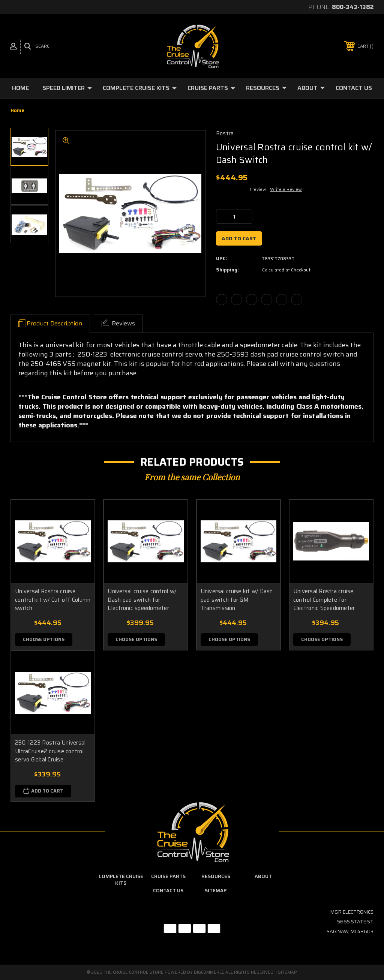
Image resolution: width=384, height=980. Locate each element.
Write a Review (286, 189)
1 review (258, 189)
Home (20, 88)
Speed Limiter (67, 88)
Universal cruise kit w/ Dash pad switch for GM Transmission (237, 600)
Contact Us (354, 88)
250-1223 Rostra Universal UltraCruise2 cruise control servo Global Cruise (50, 751)
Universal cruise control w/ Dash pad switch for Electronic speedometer (142, 600)
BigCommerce (209, 972)
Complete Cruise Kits (140, 88)
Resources (266, 88)
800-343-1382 (353, 7)
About (311, 88)
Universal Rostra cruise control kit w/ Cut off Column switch (53, 600)
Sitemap (216, 891)
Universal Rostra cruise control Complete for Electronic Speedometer (324, 600)
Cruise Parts (211, 88)
